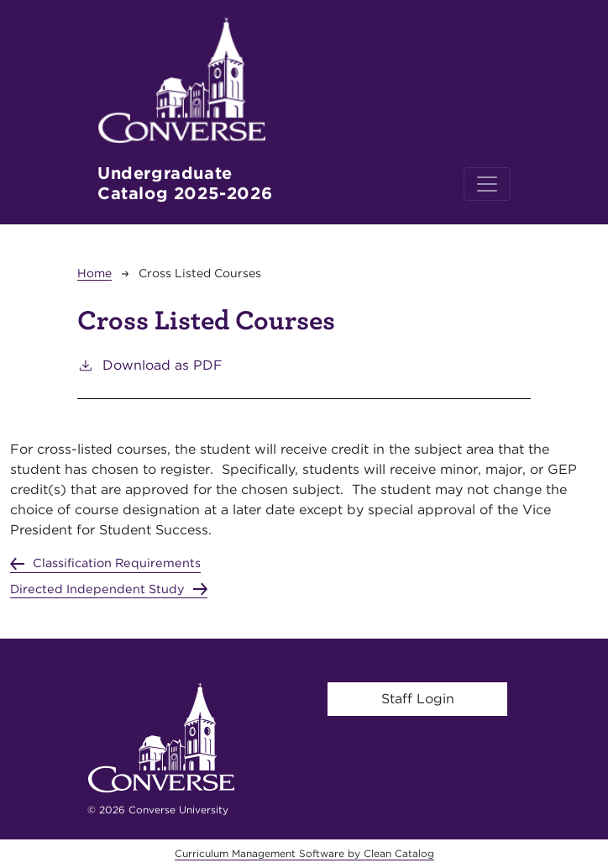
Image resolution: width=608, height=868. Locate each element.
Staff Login (418, 699)
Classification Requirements (117, 563)
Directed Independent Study (97, 589)
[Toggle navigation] (487, 184)
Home (94, 273)
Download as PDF (150, 364)
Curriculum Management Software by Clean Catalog (304, 853)
